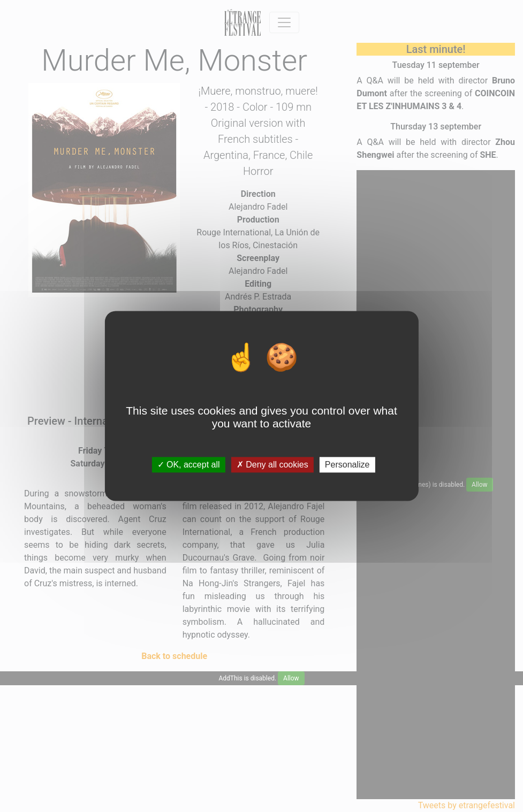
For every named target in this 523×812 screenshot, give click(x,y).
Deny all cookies (272, 465)
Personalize (347, 465)
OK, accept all (189, 465)
